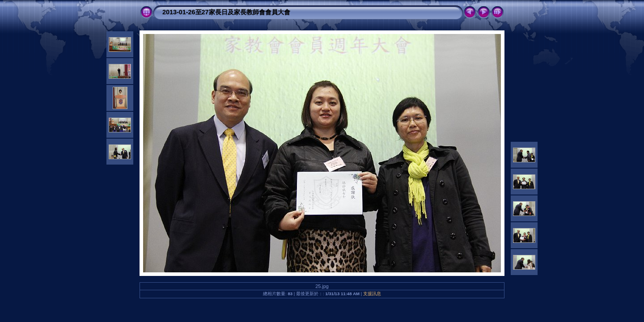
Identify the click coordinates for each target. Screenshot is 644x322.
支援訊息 (372, 294)
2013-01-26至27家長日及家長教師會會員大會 (226, 12)
